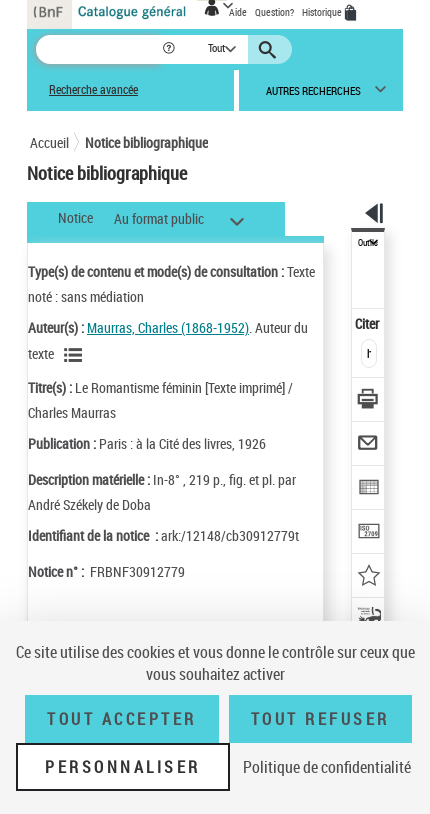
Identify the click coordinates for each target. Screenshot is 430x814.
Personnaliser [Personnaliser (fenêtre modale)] (123, 767)
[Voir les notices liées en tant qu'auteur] (76, 355)
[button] (170, 49)
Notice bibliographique (146, 142)
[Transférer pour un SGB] (368, 533)
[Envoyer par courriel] (368, 445)
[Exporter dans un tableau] (368, 489)
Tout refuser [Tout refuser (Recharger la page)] (320, 719)
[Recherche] (98, 49)
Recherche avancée (93, 89)
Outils (368, 243)
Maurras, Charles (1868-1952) (168, 327)
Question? (274, 12)
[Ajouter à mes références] (368, 577)
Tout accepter (122, 719)
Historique (323, 12)
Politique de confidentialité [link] (327, 767)
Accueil (49, 142)
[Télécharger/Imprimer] (368, 401)
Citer (368, 323)
